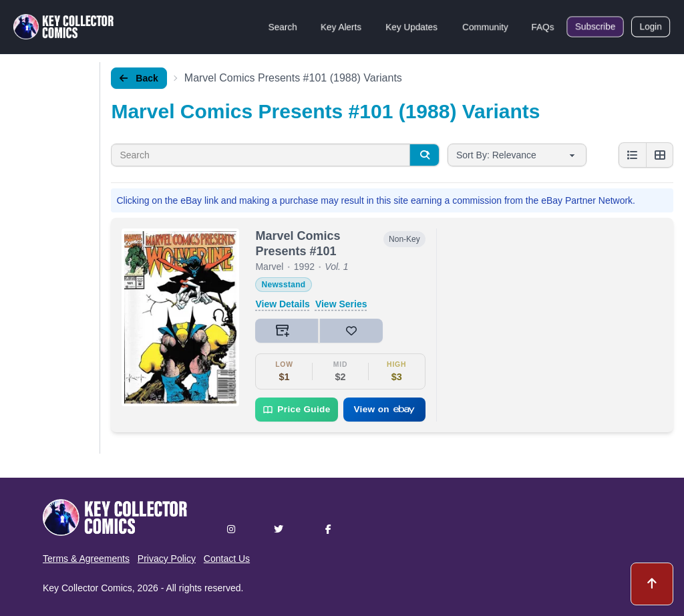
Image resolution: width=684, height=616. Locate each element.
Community (485, 27)
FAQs (543, 27)
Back (139, 78)
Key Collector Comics (88, 588)
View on (384, 409)
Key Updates (411, 27)
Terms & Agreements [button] (86, 559)
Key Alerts (341, 27)
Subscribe (595, 27)
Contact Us (227, 559)
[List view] (633, 155)
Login (651, 27)
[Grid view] (659, 155)
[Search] (424, 155)
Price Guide (296, 410)
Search (283, 27)
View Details (282, 304)
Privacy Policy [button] (167, 559)
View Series (341, 304)
